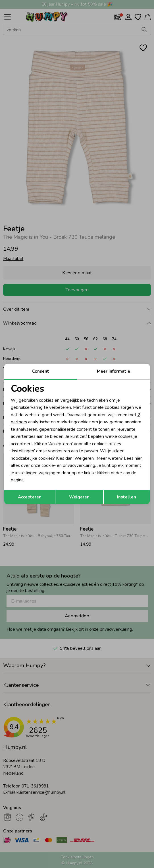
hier (138, 458)
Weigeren (79, 497)
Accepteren (30, 497)
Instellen (127, 497)
